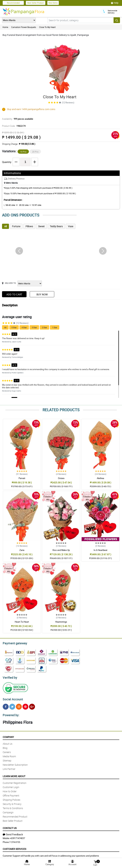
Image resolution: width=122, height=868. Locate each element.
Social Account (12, 698)
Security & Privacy (12, 802)
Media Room (9, 754)
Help (115, 3)
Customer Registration (15, 781)
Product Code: (13, 126)
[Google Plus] (32, 705)
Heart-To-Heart (22, 622)
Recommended (13, 3)
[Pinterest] (25, 705)
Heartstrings (61, 622)
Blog (5, 746)
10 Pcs (23, 152)
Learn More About (14, 774)
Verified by (9, 677)
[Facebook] (6, 705)
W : (20, 205)
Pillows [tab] (29, 226)
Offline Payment (11, 794)
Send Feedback (13, 832)
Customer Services (14, 847)
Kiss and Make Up (61, 550)
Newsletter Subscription (15, 763)
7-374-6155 (15, 840)
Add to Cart (14, 294)
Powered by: (10, 713)
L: (9, 205)
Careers (7, 750)
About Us (8, 742)
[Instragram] (19, 705)
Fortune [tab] (16, 226)
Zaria (22, 550)
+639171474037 (17, 836)
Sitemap (7, 759)
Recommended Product (15, 815)
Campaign (8, 810)
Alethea (100, 478)
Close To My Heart (47, 27)
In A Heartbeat (100, 550)
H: (33, 205)
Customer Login (11, 785)
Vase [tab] (71, 226)
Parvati (22, 478)
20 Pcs (35, 152)
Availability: (17, 119)
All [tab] (5, 226)
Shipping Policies (11, 798)
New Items (53, 3)
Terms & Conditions (13, 806)
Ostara (61, 478)
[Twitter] (12, 705)
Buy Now (42, 294)
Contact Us (10, 826)
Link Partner (9, 767)
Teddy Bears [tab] (56, 226)
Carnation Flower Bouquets (24, 27)
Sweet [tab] (41, 226)
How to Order (10, 789)
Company (8, 735)
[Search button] (117, 20)
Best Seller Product (36, 3)
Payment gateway (13, 643)
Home (5, 27)
